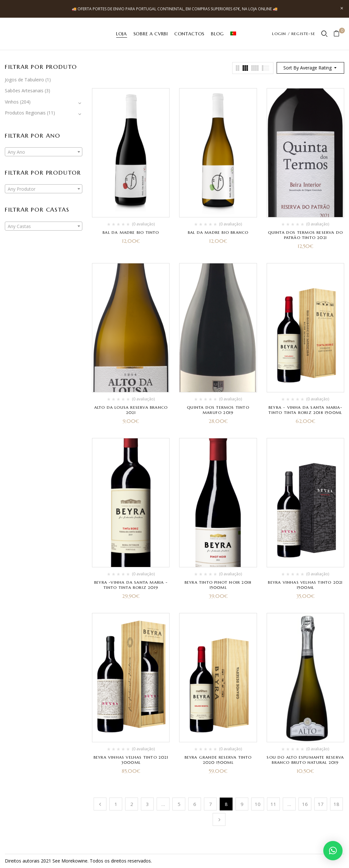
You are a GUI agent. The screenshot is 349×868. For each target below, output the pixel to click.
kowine (80, 861)
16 (305, 804)
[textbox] (44, 152)
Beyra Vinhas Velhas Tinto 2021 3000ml (131, 760)
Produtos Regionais (25, 113)
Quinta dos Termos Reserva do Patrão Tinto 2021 (306, 235)
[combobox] (44, 152)
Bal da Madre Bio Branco (218, 232)
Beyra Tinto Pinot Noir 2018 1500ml (218, 585)
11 (273, 804)
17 (321, 804)
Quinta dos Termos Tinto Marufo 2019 (218, 410)
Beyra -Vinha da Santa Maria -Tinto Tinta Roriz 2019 (131, 585)
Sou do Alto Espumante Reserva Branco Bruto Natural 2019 (305, 760)
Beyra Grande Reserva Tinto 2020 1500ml (218, 760)
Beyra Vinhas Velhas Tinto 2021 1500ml (305, 585)
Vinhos (12, 102)
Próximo (219, 819)
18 (336, 804)
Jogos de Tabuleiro (24, 80)
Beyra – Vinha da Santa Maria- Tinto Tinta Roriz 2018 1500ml (305, 410)
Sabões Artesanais (24, 91)
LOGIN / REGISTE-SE (294, 34)
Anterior (100, 804)
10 (258, 804)
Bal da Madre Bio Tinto (131, 232)
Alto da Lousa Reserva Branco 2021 (131, 410)
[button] (339, 34)
